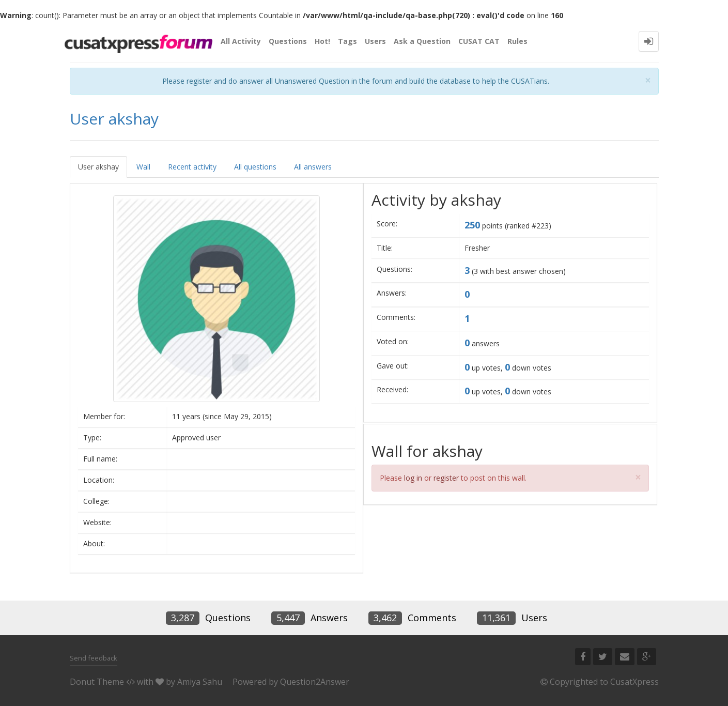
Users (375, 41)
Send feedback (94, 658)
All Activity (241, 41)
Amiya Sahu (200, 682)
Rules (517, 41)
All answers (313, 167)
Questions (288, 41)
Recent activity (192, 167)
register (446, 478)
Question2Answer (315, 682)
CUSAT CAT (479, 41)
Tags (347, 41)
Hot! (322, 41)
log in (413, 478)
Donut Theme (97, 682)
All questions (255, 167)
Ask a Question (422, 41)
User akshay (98, 167)
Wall (143, 167)
